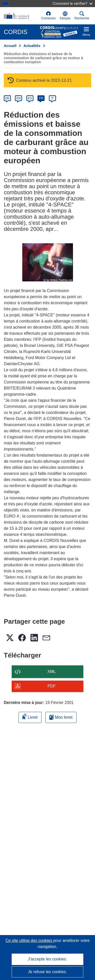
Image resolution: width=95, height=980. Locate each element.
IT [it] (52, 98)
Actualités (32, 46)
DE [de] (7, 98)
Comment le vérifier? (73, 3)
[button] (65, 16)
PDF (52, 686)
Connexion (49, 16)
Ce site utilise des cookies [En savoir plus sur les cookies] (30, 941)
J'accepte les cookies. (48, 959)
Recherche (82, 16)
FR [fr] (41, 98)
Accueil (10, 46)
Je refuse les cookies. (48, 972)
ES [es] (30, 98)
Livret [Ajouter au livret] (30, 717)
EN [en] (19, 98)
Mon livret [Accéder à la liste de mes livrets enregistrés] (61, 717)
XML (52, 672)
